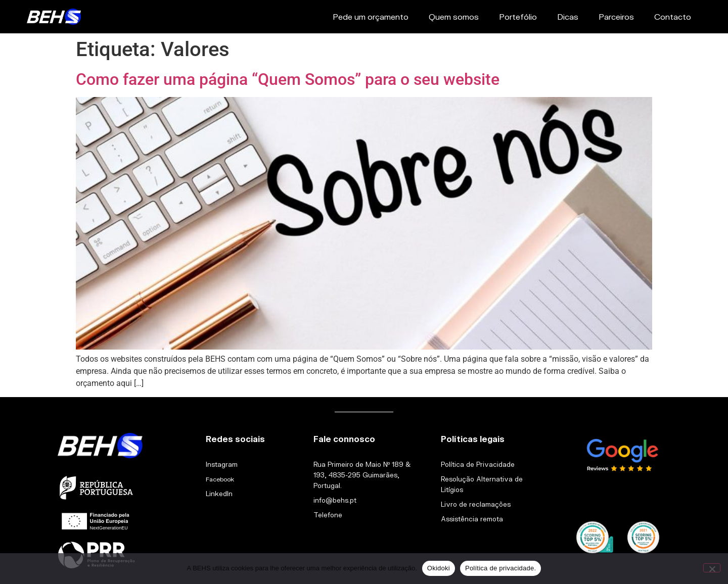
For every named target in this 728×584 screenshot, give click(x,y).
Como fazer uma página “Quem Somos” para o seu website (288, 79)
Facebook (220, 479)
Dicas (568, 16)
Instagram (222, 464)
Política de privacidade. (500, 568)
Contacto (673, 16)
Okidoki (439, 568)
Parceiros (616, 16)
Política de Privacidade (478, 464)
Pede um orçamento (371, 16)
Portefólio (518, 16)
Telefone (328, 515)
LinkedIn (219, 494)
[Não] (712, 568)
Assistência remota (472, 519)
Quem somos (454, 16)
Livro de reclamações (476, 504)
